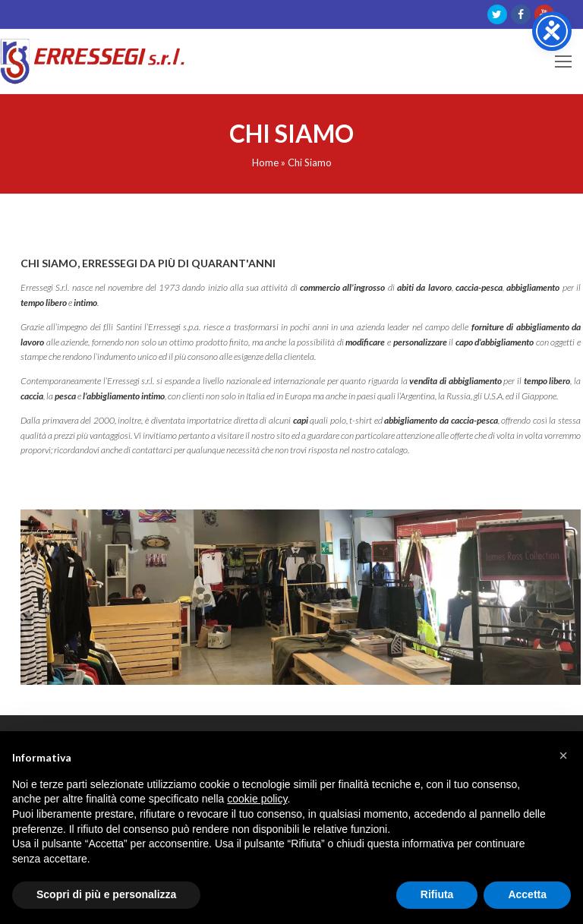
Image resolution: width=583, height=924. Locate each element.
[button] (563, 755)
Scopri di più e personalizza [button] (106, 894)
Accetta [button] (527, 894)
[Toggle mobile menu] (563, 61)
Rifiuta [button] (437, 894)
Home (265, 162)
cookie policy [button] (257, 799)
